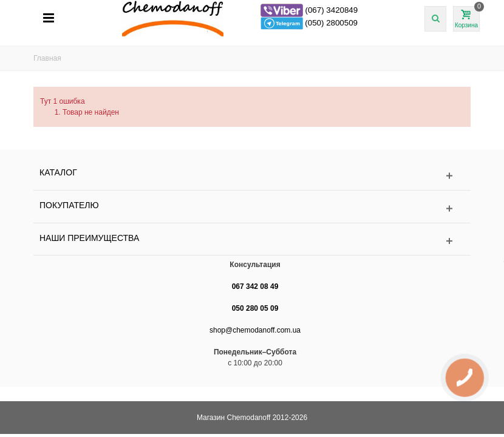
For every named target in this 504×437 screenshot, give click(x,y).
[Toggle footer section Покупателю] (252, 208)
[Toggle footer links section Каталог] (252, 176)
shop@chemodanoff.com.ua (255, 330)
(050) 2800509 (331, 23)
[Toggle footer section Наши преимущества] (252, 241)
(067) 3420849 (331, 10)
